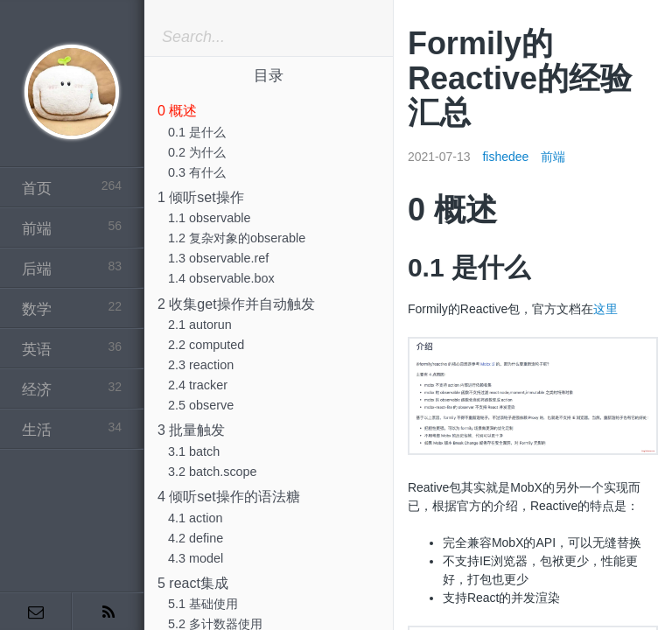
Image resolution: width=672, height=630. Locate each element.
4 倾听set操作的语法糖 (229, 497)
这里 (605, 309)
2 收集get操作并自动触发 (236, 304)
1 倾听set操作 (201, 197)
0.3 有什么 (197, 172)
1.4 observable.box (221, 278)
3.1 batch (194, 451)
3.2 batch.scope (213, 472)
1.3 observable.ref (218, 258)
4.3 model (196, 558)
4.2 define (196, 538)
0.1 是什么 (197, 132)
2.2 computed (206, 345)
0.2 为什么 (197, 152)
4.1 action (195, 518)
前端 (553, 157)
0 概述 (177, 111)
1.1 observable (209, 218)
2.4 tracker (198, 385)
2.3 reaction (201, 365)
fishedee (505, 157)
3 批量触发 (191, 430)
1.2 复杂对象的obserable (237, 238)
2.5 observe (201, 405)
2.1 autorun (200, 325)
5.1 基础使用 (203, 604)
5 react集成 (193, 583)
